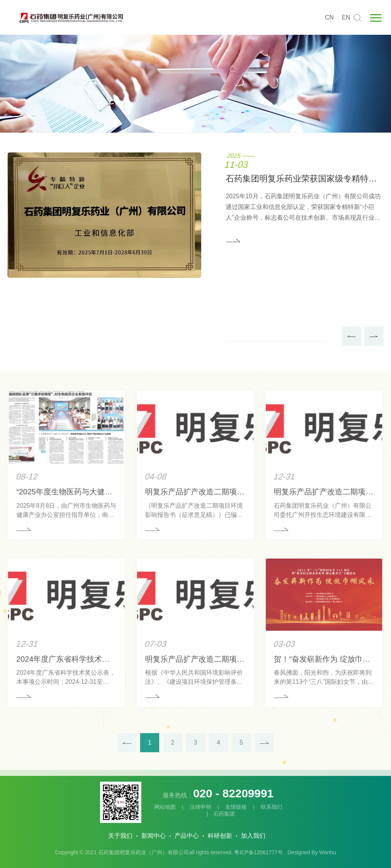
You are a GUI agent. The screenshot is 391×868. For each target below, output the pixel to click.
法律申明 (200, 807)
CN (329, 17)
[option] (195, 215)
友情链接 (236, 807)
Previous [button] (352, 337)
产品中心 (187, 836)
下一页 (264, 768)
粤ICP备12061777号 (259, 852)
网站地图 (165, 807)
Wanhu (328, 852)
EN (346, 17)
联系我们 (271, 807)
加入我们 (253, 836)
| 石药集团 (218, 814)
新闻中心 (153, 836)
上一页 (127, 768)
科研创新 (220, 836)
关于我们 (120, 836)
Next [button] (374, 337)
